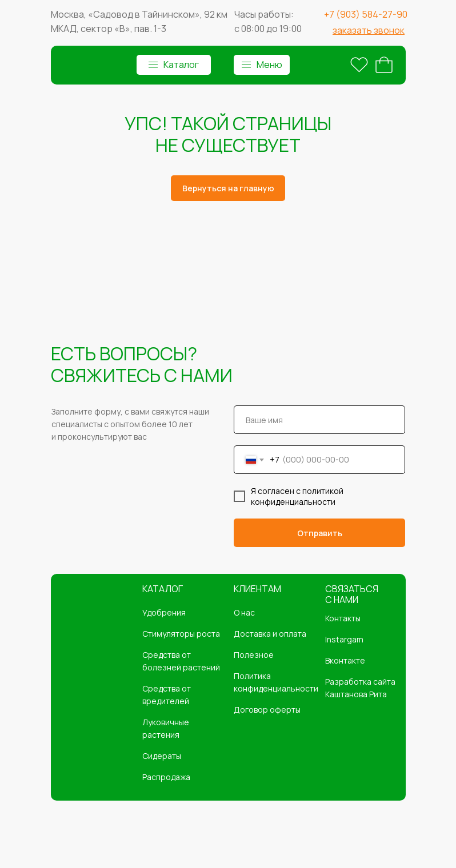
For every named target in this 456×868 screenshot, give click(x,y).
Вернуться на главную (228, 188)
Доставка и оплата (270, 634)
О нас (244, 612)
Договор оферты (267, 710)
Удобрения (164, 612)
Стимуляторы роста (181, 634)
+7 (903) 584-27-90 (366, 14)
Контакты (343, 618)
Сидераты (162, 756)
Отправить (320, 533)
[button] (369, 30)
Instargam (344, 639)
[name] (319, 420)
